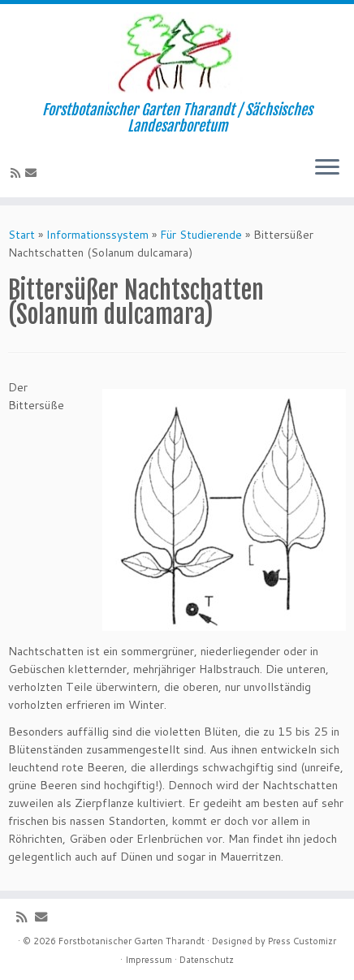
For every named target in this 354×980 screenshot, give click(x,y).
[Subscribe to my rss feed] (18, 173)
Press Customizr (302, 941)
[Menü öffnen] (327, 168)
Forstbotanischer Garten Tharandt (132, 941)
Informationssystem (97, 235)
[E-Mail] (33, 173)
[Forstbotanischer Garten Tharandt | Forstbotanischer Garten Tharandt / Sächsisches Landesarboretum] (177, 53)
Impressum (149, 960)
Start (22, 235)
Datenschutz (207, 960)
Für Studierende (201, 235)
